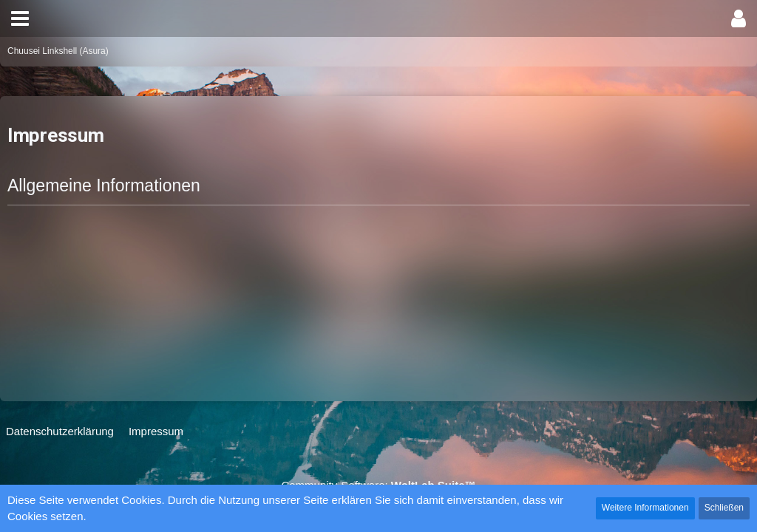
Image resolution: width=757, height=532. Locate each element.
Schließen (724, 508)
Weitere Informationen (645, 508)
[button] (20, 18)
